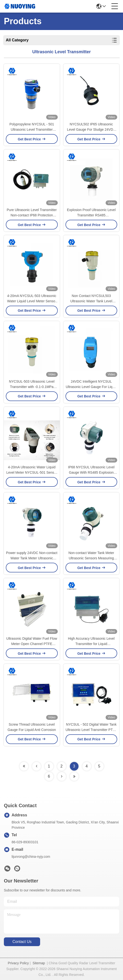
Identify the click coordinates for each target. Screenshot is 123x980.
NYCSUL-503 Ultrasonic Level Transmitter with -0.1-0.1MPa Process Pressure (32, 384)
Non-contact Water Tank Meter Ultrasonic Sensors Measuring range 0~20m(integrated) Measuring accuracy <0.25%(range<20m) (91, 556)
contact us (22, 942)
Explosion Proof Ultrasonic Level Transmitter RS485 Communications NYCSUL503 (91, 213)
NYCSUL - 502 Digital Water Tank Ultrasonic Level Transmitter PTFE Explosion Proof (91, 727)
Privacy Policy (18, 963)
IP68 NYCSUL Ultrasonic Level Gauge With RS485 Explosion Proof (91, 470)
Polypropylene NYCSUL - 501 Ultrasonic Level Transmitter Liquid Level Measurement (32, 127)
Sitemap (39, 963)
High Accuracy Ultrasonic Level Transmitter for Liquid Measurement (91, 642)
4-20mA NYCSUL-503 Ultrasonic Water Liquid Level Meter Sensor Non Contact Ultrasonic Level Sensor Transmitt (32, 299)
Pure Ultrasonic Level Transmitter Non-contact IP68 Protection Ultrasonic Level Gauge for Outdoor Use (32, 213)
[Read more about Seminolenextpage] (24, 766)
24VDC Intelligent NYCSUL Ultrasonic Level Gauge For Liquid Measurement (91, 384)
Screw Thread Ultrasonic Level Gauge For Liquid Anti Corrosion (32, 727)
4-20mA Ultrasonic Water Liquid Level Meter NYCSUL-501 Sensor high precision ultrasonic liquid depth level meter (32, 470)
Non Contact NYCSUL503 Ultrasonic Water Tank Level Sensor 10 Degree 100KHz (91, 299)
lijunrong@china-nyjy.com (31, 857)
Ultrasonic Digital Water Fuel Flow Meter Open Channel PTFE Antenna (32, 642)
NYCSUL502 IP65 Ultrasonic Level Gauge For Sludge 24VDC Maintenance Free (91, 127)
